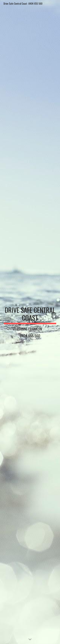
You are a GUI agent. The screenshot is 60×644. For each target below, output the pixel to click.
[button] (30, 639)
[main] (30, 322)
